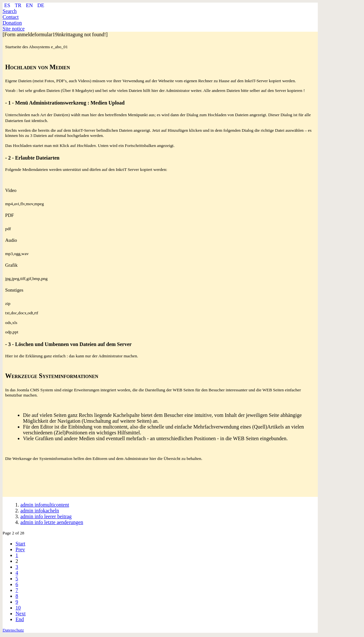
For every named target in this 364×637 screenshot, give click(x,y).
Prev (20, 549)
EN (30, 5)
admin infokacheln (40, 511)
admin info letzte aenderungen (52, 522)
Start (20, 544)
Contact (11, 17)
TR (19, 5)
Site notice (14, 29)
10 (18, 608)
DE (41, 5)
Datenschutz (13, 630)
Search (10, 11)
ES (8, 5)
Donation (12, 23)
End (20, 619)
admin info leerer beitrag (46, 516)
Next (21, 614)
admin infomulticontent (45, 505)
